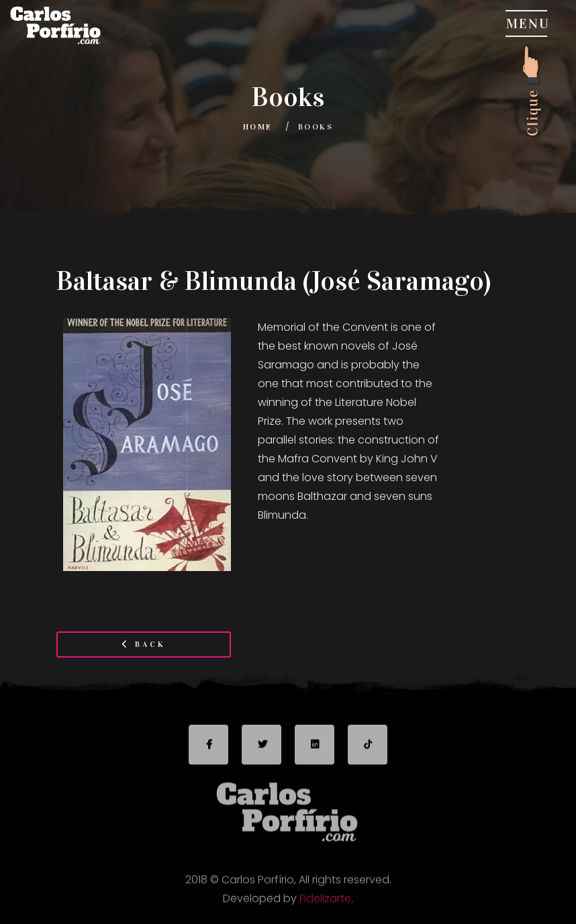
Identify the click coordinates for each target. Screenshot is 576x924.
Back (144, 644)
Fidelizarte (325, 902)
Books (316, 127)
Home (258, 127)
